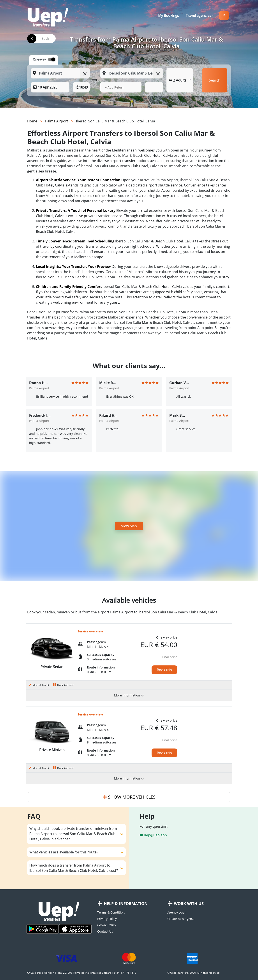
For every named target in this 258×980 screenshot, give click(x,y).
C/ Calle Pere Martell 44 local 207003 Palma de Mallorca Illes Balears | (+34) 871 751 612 (82, 973)
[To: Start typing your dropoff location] (132, 73)
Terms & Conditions (111, 912)
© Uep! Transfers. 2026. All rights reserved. (194, 973)
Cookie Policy (107, 925)
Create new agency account (182, 919)
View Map (129, 526)
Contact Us (105, 931)
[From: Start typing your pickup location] (60, 73)
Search (215, 80)
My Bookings (169, 16)
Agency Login (177, 912)
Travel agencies (198, 16)
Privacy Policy (107, 919)
